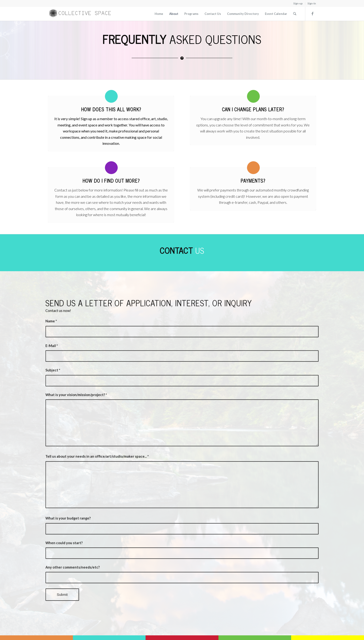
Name (70, 340)
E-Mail (71, 361)
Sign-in (312, 3)
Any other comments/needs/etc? (89, 550)
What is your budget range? (85, 508)
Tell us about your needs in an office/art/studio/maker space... (109, 456)
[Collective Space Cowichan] (83, 14)
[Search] (295, 14)
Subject (72, 382)
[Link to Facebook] (312, 13)
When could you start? (81, 529)
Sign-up (298, 3)
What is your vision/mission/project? (92, 403)
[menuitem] (298, 3)
